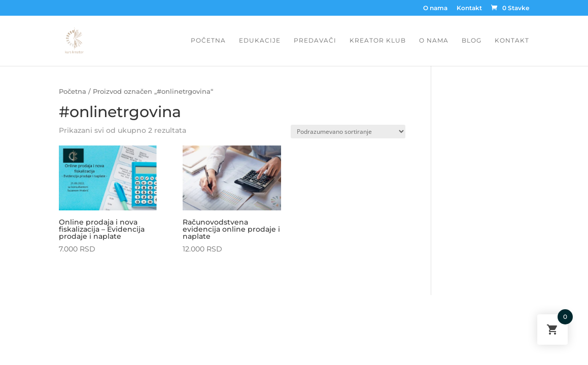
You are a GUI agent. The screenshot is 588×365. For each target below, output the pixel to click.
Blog (472, 41)
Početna (208, 41)
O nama (435, 8)
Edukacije (260, 41)
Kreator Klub (378, 41)
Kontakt (469, 8)
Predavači (315, 41)
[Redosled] (348, 132)
